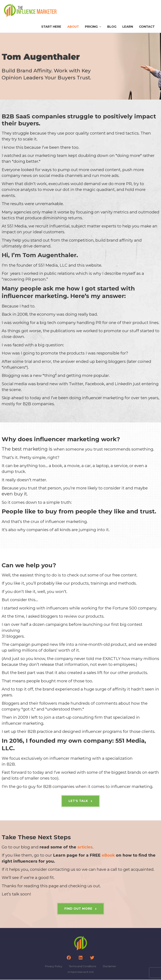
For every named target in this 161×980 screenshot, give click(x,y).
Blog (112, 27)
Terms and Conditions (82, 967)
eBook (109, 856)
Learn (128, 27)
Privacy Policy (54, 967)
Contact (147, 27)
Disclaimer (109, 967)
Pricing (91, 27)
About (73, 27)
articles (85, 847)
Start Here (51, 27)
